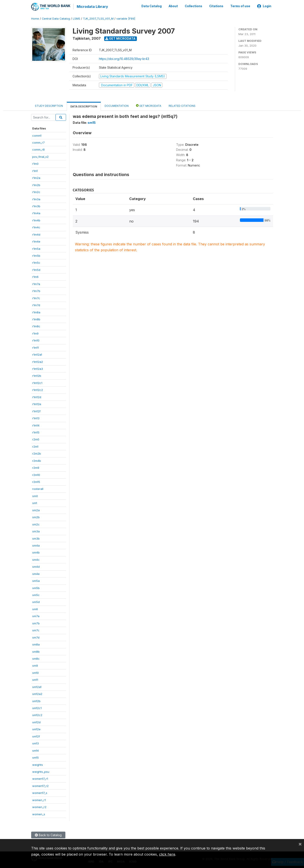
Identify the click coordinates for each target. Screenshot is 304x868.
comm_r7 (38, 142)
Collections (194, 6)
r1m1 (35, 170)
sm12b (36, 701)
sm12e (36, 729)
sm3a (36, 531)
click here (167, 854)
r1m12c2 (38, 390)
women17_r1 (40, 778)
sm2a (36, 510)
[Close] (300, 844)
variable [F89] (126, 18)
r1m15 (36, 432)
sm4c (36, 559)
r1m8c (36, 326)
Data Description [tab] (84, 106)
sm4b (36, 552)
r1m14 (36, 425)
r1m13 (36, 418)
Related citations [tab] (182, 106)
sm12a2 (37, 694)
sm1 (35, 503)
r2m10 (36, 474)
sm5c (36, 595)
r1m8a (36, 312)
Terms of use (240, 6)
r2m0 (36, 439)
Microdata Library (92, 7)
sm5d (36, 602)
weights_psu (41, 771)
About (173, 6)
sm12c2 (37, 715)
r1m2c (36, 192)
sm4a (36, 545)
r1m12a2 (38, 361)
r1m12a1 (37, 354)
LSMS (76, 18)
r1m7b (36, 291)
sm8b (36, 651)
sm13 (36, 743)
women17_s (40, 793)
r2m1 (35, 446)
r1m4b (36, 220)
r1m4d (36, 234)
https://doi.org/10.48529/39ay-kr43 (124, 59)
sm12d (36, 722)
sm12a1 (37, 686)
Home (35, 18)
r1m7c (36, 298)
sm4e (36, 573)
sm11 (35, 679)
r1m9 (35, 333)
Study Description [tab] (49, 106)
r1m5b (36, 255)
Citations (216, 6)
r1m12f (36, 411)
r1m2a (36, 178)
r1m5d (36, 270)
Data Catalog (152, 6)
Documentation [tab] (117, 106)
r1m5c (36, 262)
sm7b (36, 623)
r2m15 (36, 482)
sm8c (36, 658)
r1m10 (36, 340)
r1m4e (36, 241)
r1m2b (36, 185)
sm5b (36, 588)
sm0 (35, 496)
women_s (39, 814)
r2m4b (37, 460)
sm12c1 (37, 708)
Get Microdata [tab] (149, 105)
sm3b (36, 538)
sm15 (36, 757)
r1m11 (36, 347)
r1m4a (36, 213)
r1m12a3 (38, 369)
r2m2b (37, 453)
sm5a (36, 581)
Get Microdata (120, 38)
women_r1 (39, 800)
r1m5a (36, 248)
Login (264, 6)
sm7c (36, 630)
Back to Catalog (48, 835)
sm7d (36, 637)
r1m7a (36, 284)
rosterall (38, 489)
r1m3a (36, 199)
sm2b (36, 517)
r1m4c (36, 227)
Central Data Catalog (56, 18)
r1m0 (35, 163)
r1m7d (36, 305)
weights (38, 764)
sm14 (36, 750)
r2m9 (36, 467)
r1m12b (37, 375)
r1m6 (35, 277)
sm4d (36, 566)
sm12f (36, 736)
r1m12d (37, 397)
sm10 (36, 672)
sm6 (35, 609)
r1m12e (37, 404)
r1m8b (36, 319)
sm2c (36, 524)
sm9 (35, 665)
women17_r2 (40, 785)
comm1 (37, 135)
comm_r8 (38, 149)
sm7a (36, 616)
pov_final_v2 (40, 156)
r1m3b (36, 206)
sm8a (36, 644)
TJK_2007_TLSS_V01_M (98, 18)
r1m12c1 (37, 383)
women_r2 (39, 807)
